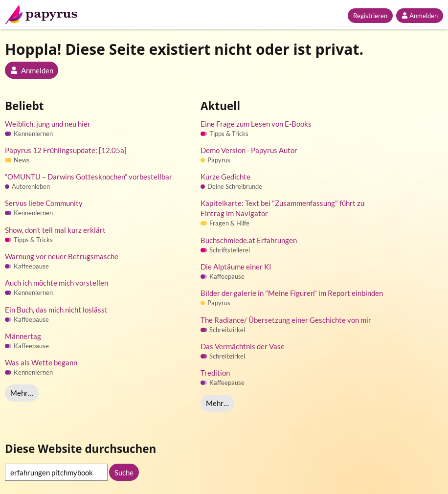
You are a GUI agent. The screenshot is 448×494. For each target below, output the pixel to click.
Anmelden (420, 16)
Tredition (215, 373)
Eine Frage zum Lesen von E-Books (256, 124)
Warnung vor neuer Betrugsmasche (62, 256)
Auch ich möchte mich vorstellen (56, 283)
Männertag (23, 336)
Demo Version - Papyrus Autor (249, 150)
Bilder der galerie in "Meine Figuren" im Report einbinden (292, 293)
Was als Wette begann (41, 362)
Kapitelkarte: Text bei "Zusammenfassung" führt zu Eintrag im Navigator (282, 208)
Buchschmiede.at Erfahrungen (249, 240)
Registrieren (370, 16)
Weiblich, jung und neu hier (48, 124)
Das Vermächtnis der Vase (243, 346)
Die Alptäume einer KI (236, 267)
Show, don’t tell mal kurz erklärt (55, 230)
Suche (124, 472)
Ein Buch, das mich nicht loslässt (56, 310)
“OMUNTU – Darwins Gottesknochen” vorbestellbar (89, 177)
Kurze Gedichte (225, 177)
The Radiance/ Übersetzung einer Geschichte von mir (286, 320)
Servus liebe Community (44, 203)
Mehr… (22, 393)
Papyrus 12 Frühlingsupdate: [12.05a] (66, 150)
